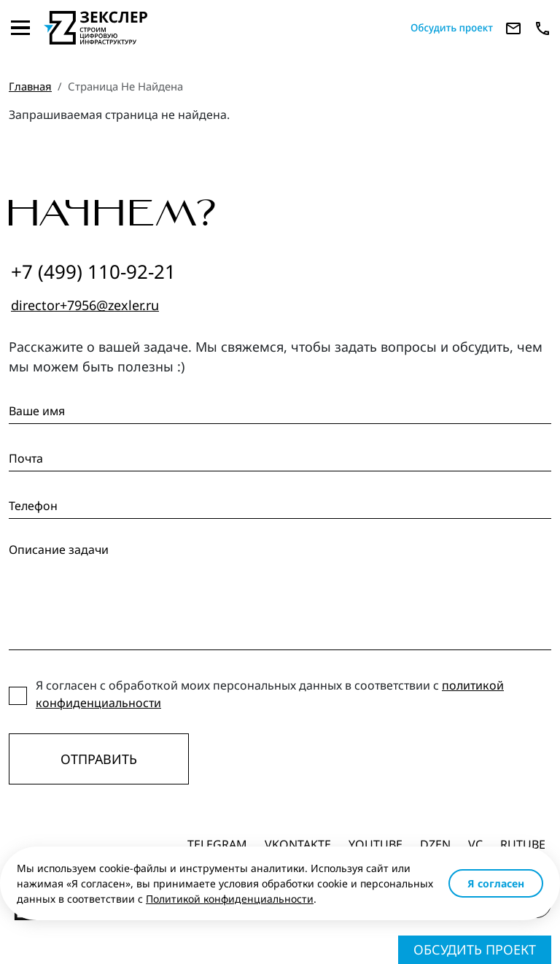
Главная (30, 86)
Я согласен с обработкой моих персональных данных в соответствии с (270, 694)
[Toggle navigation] (20, 28)
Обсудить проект (475, 949)
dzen (435, 844)
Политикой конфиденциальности (230, 899)
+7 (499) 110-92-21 (93, 271)
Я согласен (496, 883)
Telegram (217, 844)
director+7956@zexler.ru (85, 305)
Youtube (376, 844)
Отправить (99, 759)
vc (475, 844)
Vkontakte (298, 844)
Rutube (523, 844)
